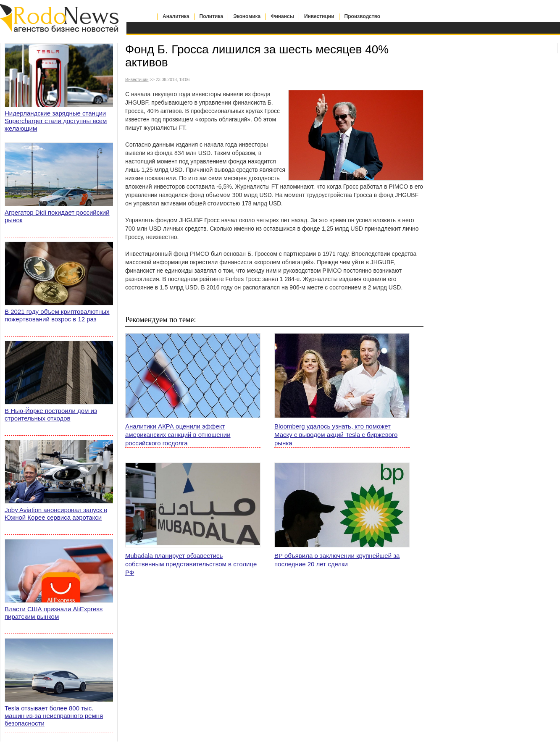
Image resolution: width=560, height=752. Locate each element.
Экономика (247, 16)
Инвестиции (319, 16)
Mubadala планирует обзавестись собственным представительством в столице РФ (191, 564)
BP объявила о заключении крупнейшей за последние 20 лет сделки (337, 560)
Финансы (282, 16)
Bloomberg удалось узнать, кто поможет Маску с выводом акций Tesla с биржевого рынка (336, 435)
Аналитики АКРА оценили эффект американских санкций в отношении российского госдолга (178, 435)
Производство (363, 16)
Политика (212, 16)
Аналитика (176, 16)
